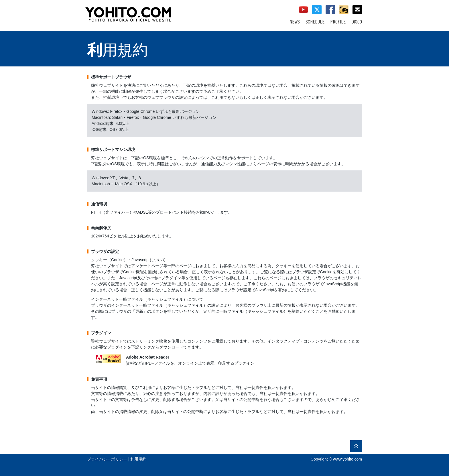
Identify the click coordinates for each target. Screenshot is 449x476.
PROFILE (338, 22)
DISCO (357, 22)
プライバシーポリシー (107, 459)
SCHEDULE (315, 22)
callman (344, 10)
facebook (330, 10)
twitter (317, 10)
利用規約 (138, 459)
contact (357, 10)
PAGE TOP (356, 446)
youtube (303, 10)
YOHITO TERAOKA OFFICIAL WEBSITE (150, 11)
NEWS (295, 22)
